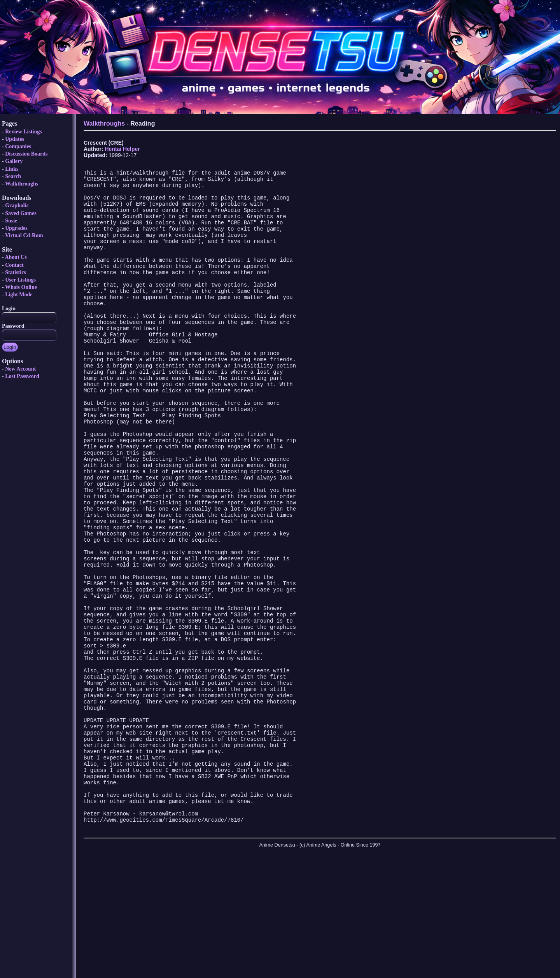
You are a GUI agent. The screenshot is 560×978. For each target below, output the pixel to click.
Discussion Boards (26, 154)
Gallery (14, 161)
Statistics (16, 272)
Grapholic (17, 206)
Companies (18, 146)
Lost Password (22, 376)
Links (12, 169)
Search (13, 176)
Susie (11, 221)
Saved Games (21, 213)
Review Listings (24, 132)
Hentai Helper (122, 149)
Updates (15, 139)
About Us (16, 257)
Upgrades (16, 228)
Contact (14, 265)
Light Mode (19, 295)
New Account (20, 369)
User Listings (20, 280)
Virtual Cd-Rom (24, 235)
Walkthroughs (22, 184)
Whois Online (21, 287)
